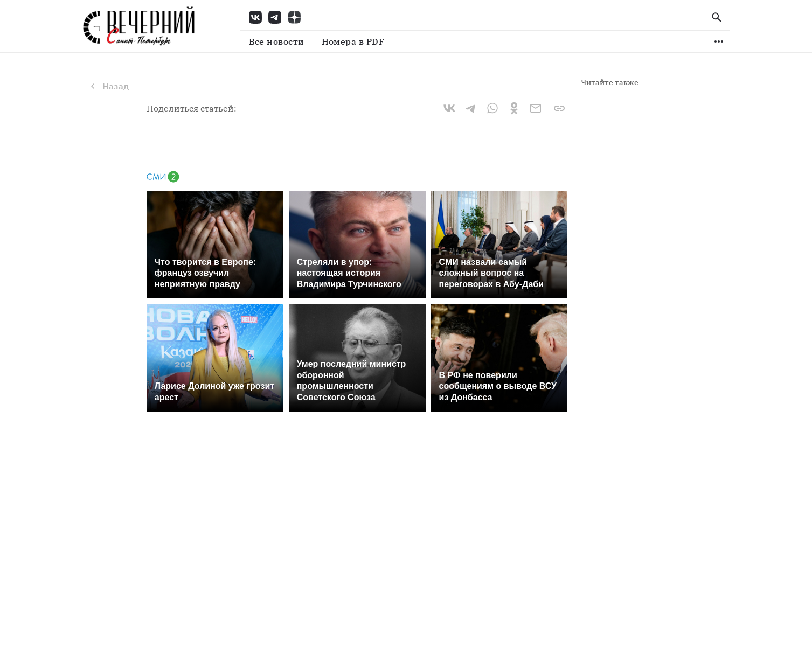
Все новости (277, 41)
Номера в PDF (353, 41)
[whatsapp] (492, 108)
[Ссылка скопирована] (559, 108)
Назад (108, 86)
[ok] (514, 108)
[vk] (449, 108)
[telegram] (471, 108)
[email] (536, 108)
